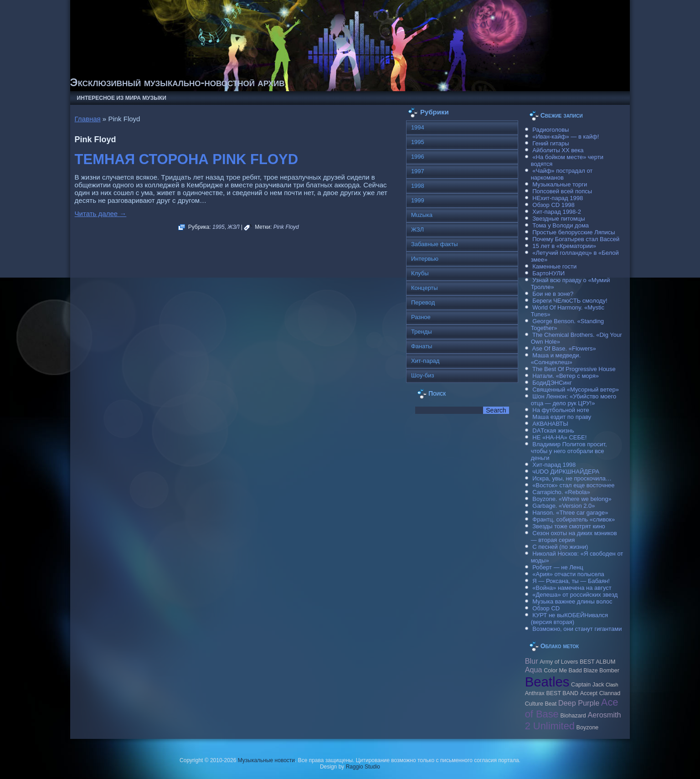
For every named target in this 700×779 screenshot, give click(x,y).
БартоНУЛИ (548, 273)
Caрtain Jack (587, 685)
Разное (421, 317)
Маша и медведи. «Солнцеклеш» (556, 359)
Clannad (610, 693)
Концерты (425, 288)
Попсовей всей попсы (562, 191)
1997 (418, 171)
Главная (88, 119)
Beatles (547, 682)
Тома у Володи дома (561, 225)
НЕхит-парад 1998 (558, 198)
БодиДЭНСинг (552, 383)
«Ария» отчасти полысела (568, 574)
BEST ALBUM (597, 662)
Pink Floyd (286, 227)
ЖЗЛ (233, 227)
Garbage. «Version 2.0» (564, 506)
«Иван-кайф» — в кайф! (566, 137)
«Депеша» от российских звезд (575, 595)
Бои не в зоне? (553, 294)
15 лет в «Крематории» (564, 246)
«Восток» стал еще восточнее (573, 485)
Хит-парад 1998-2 (557, 212)
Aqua (534, 670)
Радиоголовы (551, 130)
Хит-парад (425, 361)
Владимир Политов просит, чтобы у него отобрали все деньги (569, 451)
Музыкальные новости (266, 760)
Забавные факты (435, 244)
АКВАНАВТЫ (550, 424)
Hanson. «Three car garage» (570, 513)
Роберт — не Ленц (558, 567)
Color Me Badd (563, 671)
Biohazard (573, 716)
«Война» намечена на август (572, 588)
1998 (418, 186)
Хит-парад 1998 (554, 465)
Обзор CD (546, 608)
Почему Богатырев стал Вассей (576, 239)
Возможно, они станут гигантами (577, 629)
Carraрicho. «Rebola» (561, 492)
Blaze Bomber (601, 671)
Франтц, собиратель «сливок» (574, 519)
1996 (418, 157)
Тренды (422, 332)
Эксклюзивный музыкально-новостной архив (178, 82)
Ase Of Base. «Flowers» (564, 348)
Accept (589, 693)
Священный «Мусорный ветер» (576, 389)
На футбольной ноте (561, 410)
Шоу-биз (423, 375)
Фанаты (422, 346)
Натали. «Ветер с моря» (566, 376)
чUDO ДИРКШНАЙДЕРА (566, 472)
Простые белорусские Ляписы (574, 232)
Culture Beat (541, 704)
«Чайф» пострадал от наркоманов (562, 174)
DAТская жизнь (553, 431)
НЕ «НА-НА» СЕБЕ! (559, 437)
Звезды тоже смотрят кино (569, 526)
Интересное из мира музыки (122, 98)
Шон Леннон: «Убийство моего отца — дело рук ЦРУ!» (574, 400)
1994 (418, 127)
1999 (418, 200)
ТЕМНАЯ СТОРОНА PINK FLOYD (187, 159)
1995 (219, 227)
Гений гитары (551, 143)
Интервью (425, 259)
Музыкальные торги (560, 184)
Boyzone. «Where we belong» (572, 499)
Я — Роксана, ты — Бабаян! (571, 581)
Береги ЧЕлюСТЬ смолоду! (570, 301)
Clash (612, 685)
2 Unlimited (550, 726)
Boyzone (588, 727)
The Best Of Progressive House (574, 369)
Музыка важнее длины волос (572, 601)
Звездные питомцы (558, 219)
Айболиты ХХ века (558, 150)
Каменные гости (554, 266)
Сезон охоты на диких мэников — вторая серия (574, 537)
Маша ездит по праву (562, 417)
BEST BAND (562, 693)
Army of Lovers (559, 662)
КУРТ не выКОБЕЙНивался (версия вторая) (569, 619)
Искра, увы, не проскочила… (572, 478)
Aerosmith (604, 715)
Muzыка (422, 215)
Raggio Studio (363, 767)
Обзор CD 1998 (553, 205)
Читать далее (101, 214)
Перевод (423, 302)
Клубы (420, 273)
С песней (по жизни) (560, 547)
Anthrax (535, 693)
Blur (532, 661)
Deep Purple (579, 703)
